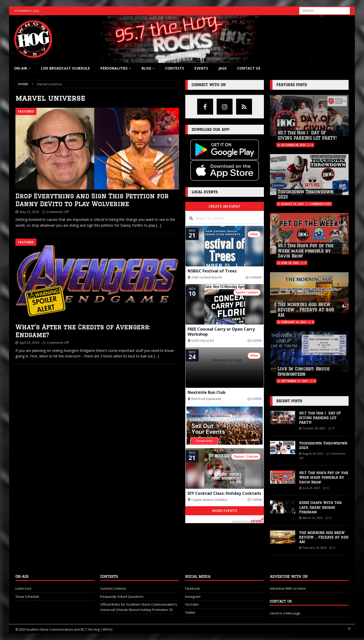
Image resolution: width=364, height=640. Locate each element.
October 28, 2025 (293, 145)
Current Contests (113, 588)
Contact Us (249, 68)
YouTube (192, 604)
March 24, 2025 (313, 518)
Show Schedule (27, 596)
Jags (223, 68)
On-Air (21, 68)
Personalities (114, 68)
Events (201, 68)
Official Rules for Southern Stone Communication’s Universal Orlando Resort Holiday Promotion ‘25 (139, 607)
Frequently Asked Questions (122, 596)
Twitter (190, 612)
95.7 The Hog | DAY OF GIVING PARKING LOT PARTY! (320, 418)
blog (146, 68)
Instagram (193, 596)
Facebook (192, 588)
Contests (175, 68)
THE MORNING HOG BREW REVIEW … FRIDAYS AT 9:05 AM (306, 310)
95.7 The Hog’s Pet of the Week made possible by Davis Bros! (305, 251)
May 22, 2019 (29, 212)
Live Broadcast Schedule (65, 68)
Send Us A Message (285, 613)
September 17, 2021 (294, 381)
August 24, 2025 (292, 204)
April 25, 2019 (29, 343)
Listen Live (23, 588)
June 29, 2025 (290, 263)
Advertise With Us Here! (288, 588)
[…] (159, 225)
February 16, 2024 (294, 322)
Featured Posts (292, 85)
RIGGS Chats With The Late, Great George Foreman (320, 507)
